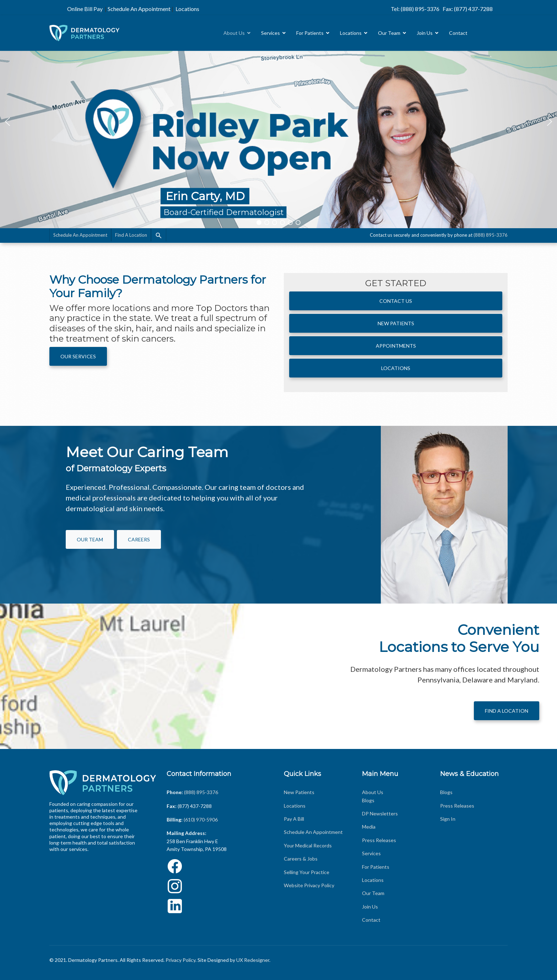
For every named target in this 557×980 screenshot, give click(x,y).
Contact (458, 33)
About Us (234, 33)
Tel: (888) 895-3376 (415, 9)
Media (369, 827)
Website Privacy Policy (309, 885)
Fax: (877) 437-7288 (468, 9)
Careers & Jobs (301, 859)
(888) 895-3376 (491, 235)
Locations (187, 9)
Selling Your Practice (307, 872)
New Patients (396, 323)
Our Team (389, 33)
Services (271, 33)
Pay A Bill (294, 819)
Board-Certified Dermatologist (224, 212)
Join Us (425, 33)
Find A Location (131, 235)
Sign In (448, 819)
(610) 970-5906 (201, 820)
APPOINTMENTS (396, 346)
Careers (139, 539)
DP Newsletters (380, 813)
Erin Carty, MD (205, 196)
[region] (278, 122)
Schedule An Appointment (139, 9)
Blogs (368, 800)
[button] (278, 122)
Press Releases (379, 840)
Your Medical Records (308, 845)
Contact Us (396, 301)
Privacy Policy (180, 960)
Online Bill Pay (85, 9)
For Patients (310, 33)
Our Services (78, 356)
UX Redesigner (253, 960)
